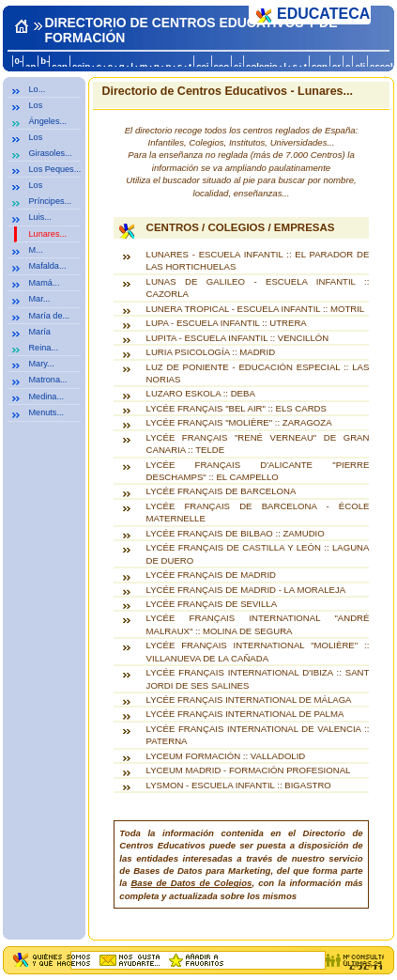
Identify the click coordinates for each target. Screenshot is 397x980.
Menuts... (46, 412)
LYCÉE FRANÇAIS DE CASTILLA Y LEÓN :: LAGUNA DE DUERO (258, 553)
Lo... (38, 89)
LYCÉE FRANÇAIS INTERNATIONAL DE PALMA (245, 714)
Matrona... (48, 380)
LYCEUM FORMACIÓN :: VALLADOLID (226, 756)
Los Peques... (55, 169)
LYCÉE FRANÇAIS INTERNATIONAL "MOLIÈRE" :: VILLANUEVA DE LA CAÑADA (258, 651)
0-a (18, 66)
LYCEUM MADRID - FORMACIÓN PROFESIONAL (249, 770)
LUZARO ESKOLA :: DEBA (201, 393)
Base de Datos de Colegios (191, 883)
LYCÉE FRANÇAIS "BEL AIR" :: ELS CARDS (237, 408)
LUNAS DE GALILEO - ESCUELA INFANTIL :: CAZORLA (258, 288)
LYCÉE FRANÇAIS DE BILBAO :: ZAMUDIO (236, 533)
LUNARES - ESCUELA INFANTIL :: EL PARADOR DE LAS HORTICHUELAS (258, 260)
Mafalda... (48, 266)
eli (360, 66)
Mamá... (45, 283)
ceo (222, 66)
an (31, 66)
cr (336, 66)
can (60, 66)
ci (237, 66)
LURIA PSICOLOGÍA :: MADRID (211, 352)
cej (202, 66)
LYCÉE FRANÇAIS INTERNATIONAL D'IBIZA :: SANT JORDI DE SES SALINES (258, 678)
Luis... (40, 217)
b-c (45, 66)
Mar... (40, 299)
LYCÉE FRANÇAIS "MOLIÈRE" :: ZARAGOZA (239, 422)
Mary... (42, 364)
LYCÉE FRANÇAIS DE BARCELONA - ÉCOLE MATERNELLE (258, 512)
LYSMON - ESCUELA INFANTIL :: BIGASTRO (239, 785)
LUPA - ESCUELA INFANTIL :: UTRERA (227, 323)
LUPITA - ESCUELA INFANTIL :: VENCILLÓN (238, 338)
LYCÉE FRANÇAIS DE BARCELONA (221, 491)
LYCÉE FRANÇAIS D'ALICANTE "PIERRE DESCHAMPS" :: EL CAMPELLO (258, 471)
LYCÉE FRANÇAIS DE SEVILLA (212, 604)
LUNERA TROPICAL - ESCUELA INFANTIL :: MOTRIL (256, 309)
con (320, 66)
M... (36, 250)
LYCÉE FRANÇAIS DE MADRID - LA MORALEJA (246, 590)
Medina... (46, 397)
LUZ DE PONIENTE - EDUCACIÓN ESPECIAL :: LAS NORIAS (258, 373)
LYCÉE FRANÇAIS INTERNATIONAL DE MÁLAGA (249, 700)
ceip (81, 66)
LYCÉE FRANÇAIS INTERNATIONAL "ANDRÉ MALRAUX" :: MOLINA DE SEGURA (258, 624)
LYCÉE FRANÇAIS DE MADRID (211, 575)
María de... (50, 316)
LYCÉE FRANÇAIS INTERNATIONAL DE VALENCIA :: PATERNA (258, 735)
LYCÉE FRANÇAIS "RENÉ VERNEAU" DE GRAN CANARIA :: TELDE (258, 443)
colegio (262, 66)
